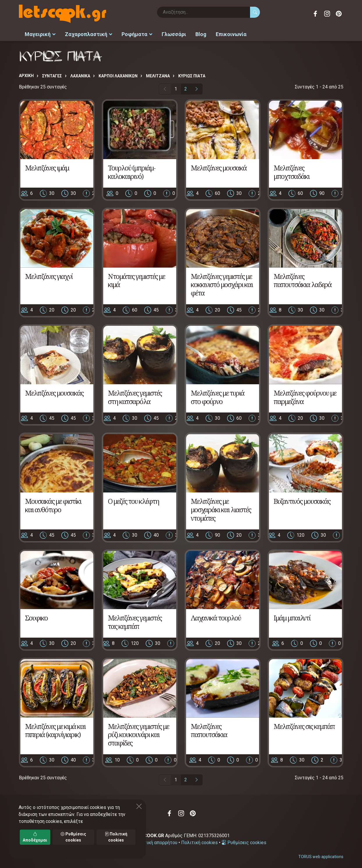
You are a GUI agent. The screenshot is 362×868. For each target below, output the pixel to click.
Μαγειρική (40, 34)
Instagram (327, 14)
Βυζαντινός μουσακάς (302, 500)
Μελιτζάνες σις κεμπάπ (304, 725)
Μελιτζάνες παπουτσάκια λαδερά (303, 279)
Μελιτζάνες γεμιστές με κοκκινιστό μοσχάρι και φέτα (222, 283)
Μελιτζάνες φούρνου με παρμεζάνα (305, 396)
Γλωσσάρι (174, 34)
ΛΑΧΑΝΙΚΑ (80, 75)
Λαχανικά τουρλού (216, 617)
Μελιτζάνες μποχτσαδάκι (291, 170)
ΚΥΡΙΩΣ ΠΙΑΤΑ (192, 75)
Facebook (315, 14)
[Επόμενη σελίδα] (197, 88)
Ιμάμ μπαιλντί (292, 617)
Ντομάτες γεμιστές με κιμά (136, 279)
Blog (201, 34)
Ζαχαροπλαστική (89, 34)
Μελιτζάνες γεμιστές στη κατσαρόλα (135, 396)
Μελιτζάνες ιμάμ (47, 166)
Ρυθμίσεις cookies (244, 841)
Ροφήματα (137, 34)
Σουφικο (36, 617)
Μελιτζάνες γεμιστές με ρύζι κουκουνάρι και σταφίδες (138, 733)
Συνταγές (52, 75)
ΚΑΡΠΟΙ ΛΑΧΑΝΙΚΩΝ (118, 75)
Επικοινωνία (231, 34)
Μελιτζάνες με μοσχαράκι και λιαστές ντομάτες (221, 508)
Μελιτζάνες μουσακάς (54, 391)
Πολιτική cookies (199, 841)
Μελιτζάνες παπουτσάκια (209, 729)
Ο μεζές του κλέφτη (133, 500)
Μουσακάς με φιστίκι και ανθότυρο (53, 504)
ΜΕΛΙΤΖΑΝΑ (158, 75)
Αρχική (26, 74)
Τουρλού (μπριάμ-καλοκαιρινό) (132, 170)
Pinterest (339, 14)
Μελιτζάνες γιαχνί (49, 275)
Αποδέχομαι (35, 837)
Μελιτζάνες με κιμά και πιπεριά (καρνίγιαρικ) (55, 729)
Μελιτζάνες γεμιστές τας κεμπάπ (135, 621)
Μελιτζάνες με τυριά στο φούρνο (217, 396)
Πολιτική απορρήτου (156, 841)
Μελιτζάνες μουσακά (219, 166)
